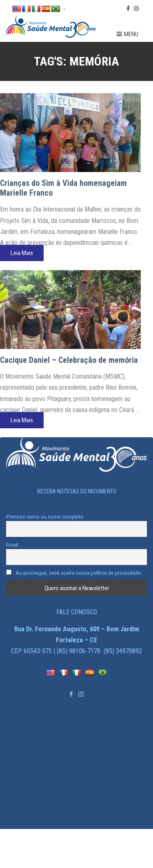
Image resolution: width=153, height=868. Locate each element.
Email (12, 545)
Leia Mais (22, 253)
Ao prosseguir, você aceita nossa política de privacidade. (74, 573)
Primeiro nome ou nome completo (45, 517)
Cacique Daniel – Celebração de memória (69, 360)
